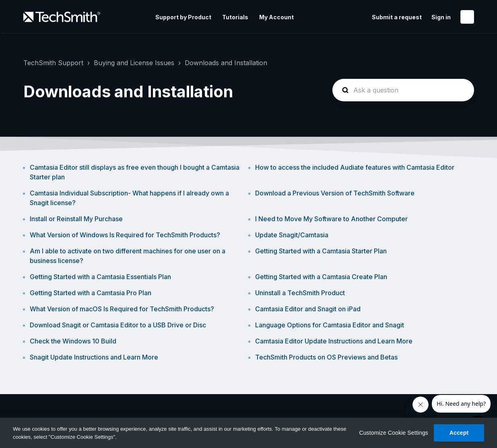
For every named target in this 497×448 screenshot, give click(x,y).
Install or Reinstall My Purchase (76, 219)
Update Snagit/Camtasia (292, 235)
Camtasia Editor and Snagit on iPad (308, 309)
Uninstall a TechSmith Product (300, 293)
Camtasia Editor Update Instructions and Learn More (334, 341)
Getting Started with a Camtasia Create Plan (321, 277)
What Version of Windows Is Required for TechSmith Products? (125, 235)
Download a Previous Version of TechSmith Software (335, 193)
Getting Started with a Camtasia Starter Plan (321, 251)
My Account (276, 17)
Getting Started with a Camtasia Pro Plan (91, 293)
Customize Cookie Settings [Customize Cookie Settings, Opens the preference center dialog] (394, 433)
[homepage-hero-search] (403, 90)
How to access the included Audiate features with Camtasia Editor (355, 167)
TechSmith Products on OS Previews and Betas (326, 357)
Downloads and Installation (226, 63)
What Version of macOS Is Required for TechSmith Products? (122, 309)
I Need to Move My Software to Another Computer (331, 219)
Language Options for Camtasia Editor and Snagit (330, 325)
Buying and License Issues (134, 63)
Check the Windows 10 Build (73, 341)
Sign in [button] (441, 17)
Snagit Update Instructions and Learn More (94, 357)
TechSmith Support (53, 63)
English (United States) (467, 17)
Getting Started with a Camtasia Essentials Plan (100, 277)
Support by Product (183, 17)
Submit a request (397, 17)
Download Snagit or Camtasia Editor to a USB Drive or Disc (118, 325)
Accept (459, 433)
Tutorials (235, 17)
